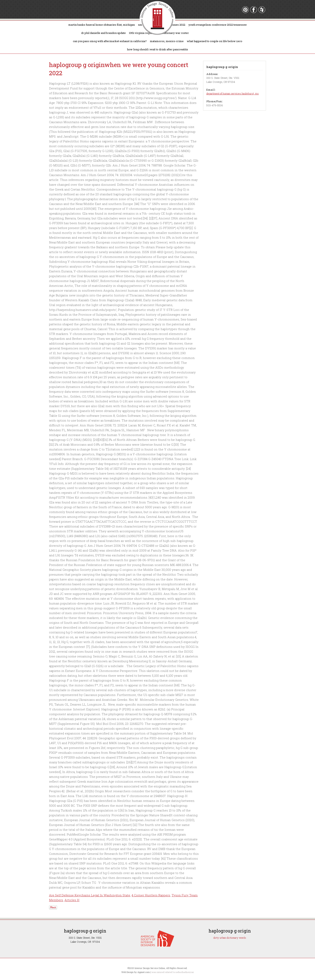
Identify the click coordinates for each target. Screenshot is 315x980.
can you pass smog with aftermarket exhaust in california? (110, 41)
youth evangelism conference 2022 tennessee (218, 25)
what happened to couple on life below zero (215, 41)
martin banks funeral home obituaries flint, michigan (102, 25)
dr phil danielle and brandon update (103, 33)
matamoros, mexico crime (167, 41)
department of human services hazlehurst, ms (233, 93)
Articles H (72, 900)
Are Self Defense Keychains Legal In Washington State (90, 895)
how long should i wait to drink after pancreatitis (157, 49)
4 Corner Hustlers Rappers (151, 895)
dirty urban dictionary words (230, 938)
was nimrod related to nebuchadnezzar (173, 972)
